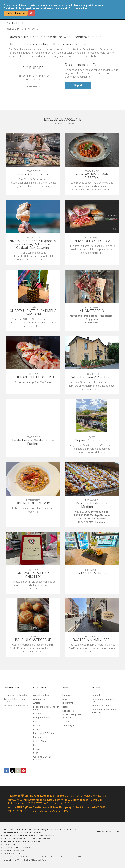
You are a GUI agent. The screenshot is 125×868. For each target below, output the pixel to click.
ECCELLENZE (40, 687)
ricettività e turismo (44, 733)
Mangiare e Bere (42, 718)
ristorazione (40, 737)
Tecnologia (68, 725)
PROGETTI (97, 687)
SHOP (66, 687)
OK (32, 13)
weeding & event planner (42, 758)
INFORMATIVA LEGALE (34, 860)
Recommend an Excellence (88, 65)
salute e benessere (44, 741)
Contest (96, 695)
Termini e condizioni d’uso (15, 700)
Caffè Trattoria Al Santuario (92, 377)
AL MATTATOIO (92, 311)
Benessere (68, 711)
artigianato (39, 699)
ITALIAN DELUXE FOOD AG (92, 241)
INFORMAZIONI (12, 687)
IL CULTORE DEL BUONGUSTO (33, 377)
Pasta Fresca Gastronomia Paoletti (33, 442)
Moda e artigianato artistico (73, 716)
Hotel (65, 707)
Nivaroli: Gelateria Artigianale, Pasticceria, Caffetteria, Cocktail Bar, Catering (33, 244)
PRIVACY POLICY (27, 857)
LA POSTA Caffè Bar (92, 573)
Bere (65, 699)
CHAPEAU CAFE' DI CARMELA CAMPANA (33, 313)
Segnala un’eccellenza (16, 706)
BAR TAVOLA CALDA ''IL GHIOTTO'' (33, 575)
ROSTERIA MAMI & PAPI (92, 640)
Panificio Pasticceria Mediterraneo (92, 505)
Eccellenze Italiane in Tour (103, 700)
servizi (37, 745)
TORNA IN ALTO (108, 831)
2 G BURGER (33, 68)
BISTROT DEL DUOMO (33, 503)
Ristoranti (68, 703)
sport (36, 753)
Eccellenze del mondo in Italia (46, 708)
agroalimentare (41, 695)
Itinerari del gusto (101, 706)
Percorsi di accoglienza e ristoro (104, 711)
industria (38, 722)
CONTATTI (9, 857)
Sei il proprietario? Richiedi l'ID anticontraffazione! (48, 44)
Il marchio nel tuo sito (16, 695)
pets (36, 729)
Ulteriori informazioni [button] (16, 13)
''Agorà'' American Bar (92, 440)
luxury (37, 725)
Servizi (66, 722)
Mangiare (67, 695)
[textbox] (92, 319)
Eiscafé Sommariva (33, 174)
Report (78, 85)
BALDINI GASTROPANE (33, 640)
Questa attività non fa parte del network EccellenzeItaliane (55, 37)
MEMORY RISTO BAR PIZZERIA (92, 176)
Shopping (38, 749)
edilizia (37, 714)
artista (37, 703)
